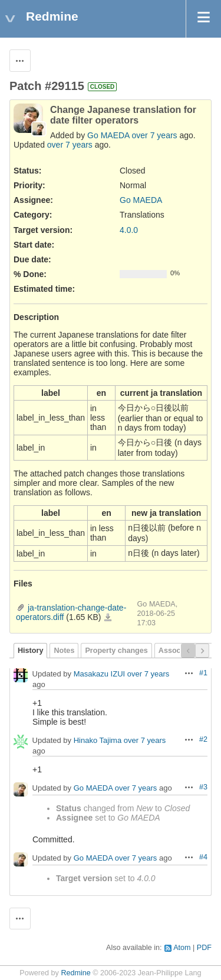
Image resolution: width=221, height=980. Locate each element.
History (30, 651)
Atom (182, 948)
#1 (203, 673)
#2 (203, 739)
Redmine (75, 973)
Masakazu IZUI (99, 674)
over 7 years (155, 135)
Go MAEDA (108, 135)
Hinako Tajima (98, 740)
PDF (204, 948)
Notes (64, 651)
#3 (203, 787)
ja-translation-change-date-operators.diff (108, 618)
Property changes (116, 651)
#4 (203, 857)
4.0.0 (129, 230)
